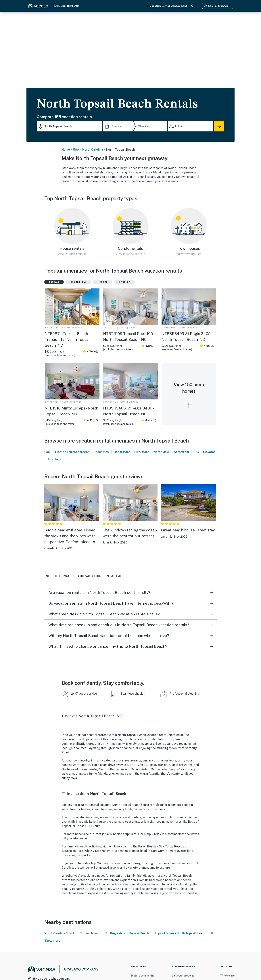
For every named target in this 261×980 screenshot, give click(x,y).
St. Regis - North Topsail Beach (127, 933)
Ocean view (101, 452)
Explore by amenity (142, 976)
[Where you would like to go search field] (70, 126)
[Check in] (119, 126)
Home (66, 150)
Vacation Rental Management (168, 6)
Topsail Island (90, 933)
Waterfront (181, 452)
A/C (196, 452)
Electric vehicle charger (72, 452)
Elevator (209, 452)
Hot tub (103, 282)
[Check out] (152, 126)
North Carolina (93, 150)
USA (76, 150)
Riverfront (142, 452)
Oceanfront (122, 452)
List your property (183, 976)
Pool (48, 452)
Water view (161, 452)
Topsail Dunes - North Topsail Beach (180, 933)
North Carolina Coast (59, 933)
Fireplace (55, 459)
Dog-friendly (78, 282)
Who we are (227, 976)
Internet (124, 282)
